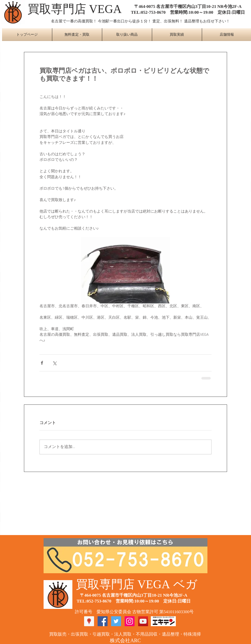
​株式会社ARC (125, 640)
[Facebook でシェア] (42, 363)
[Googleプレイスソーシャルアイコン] (89, 621)
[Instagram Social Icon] (130, 621)
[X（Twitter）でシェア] (54, 363)
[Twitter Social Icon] (116, 621)
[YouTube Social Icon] (143, 621)
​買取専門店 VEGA (75, 9)
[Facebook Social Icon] (103, 621)
